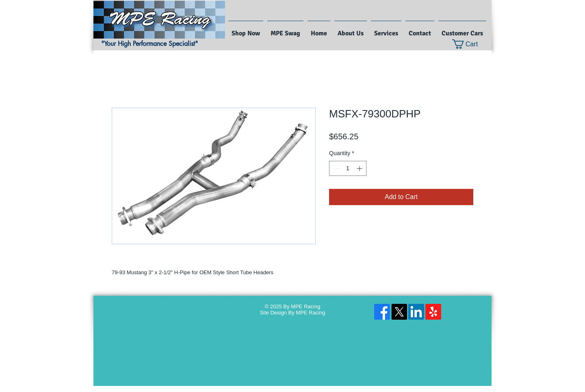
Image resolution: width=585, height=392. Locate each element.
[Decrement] (335, 168)
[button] (470, 44)
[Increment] (360, 168)
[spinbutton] (348, 168)
